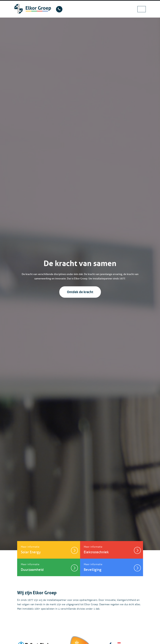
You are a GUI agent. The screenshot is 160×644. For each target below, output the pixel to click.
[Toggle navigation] (142, 9)
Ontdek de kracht (80, 291)
